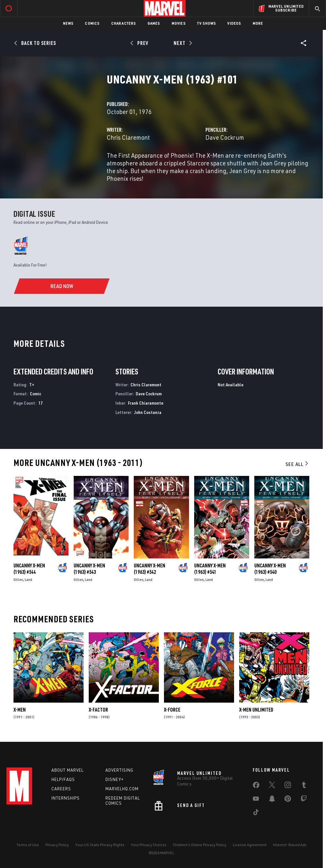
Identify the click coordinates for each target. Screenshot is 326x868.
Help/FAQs (63, 779)
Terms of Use (28, 845)
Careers (61, 789)
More (258, 23)
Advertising (119, 770)
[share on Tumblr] (304, 786)
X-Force (172, 710)
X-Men (20, 710)
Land (28, 579)
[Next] (182, 43)
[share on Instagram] (288, 786)
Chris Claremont (128, 137)
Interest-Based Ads (290, 845)
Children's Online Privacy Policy (200, 845)
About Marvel (68, 770)
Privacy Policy (57, 845)
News (68, 23)
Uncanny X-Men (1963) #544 (29, 569)
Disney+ (115, 779)
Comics (92, 23)
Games (154, 23)
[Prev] (140, 43)
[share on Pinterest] (288, 800)
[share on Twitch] (304, 800)
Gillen (18, 579)
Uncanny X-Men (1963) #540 (270, 569)
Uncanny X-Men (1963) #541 (210, 569)
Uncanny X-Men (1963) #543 (89, 569)
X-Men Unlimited (256, 710)
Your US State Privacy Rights (100, 845)
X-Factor (98, 710)
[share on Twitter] (272, 786)
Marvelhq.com (122, 789)
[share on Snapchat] (272, 800)
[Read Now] (62, 286)
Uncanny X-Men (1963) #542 (149, 569)
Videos (234, 23)
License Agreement (250, 845)
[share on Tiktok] (256, 813)
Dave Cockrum (225, 137)
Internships (66, 798)
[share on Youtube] (256, 800)
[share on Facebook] (256, 786)
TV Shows (207, 23)
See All (297, 464)
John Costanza (148, 412)
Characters (124, 23)
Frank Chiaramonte (146, 403)
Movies (179, 23)
